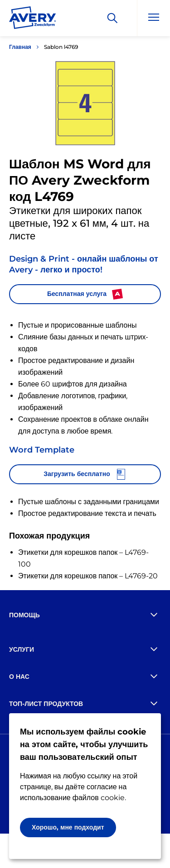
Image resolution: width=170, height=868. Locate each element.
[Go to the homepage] (33, 19)
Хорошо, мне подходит (68, 827)
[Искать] (112, 18)
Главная (20, 47)
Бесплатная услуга (85, 294)
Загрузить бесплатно (85, 474)
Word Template (42, 450)
